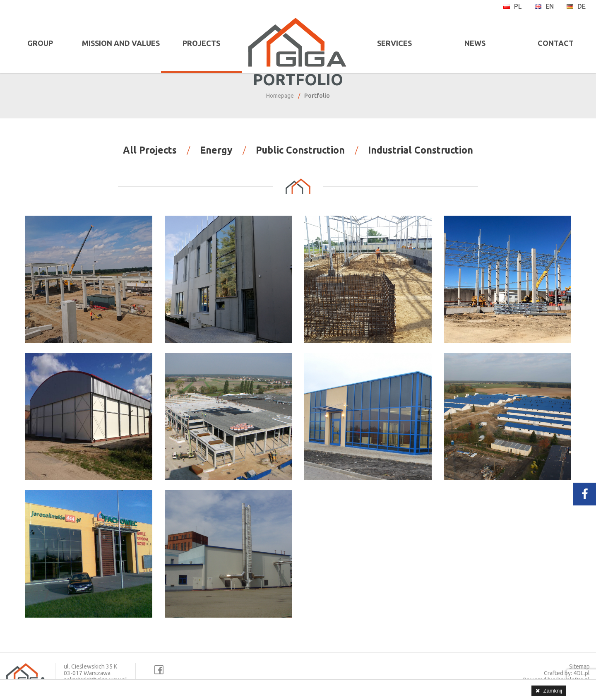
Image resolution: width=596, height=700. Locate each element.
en (544, 6)
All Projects (150, 156)
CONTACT (557, 43)
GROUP (39, 43)
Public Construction (300, 156)
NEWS (478, 43)
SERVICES (400, 43)
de (576, 6)
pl (512, 6)
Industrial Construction (421, 156)
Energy (216, 156)
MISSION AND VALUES (118, 43)
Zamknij (553, 691)
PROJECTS (196, 43)
